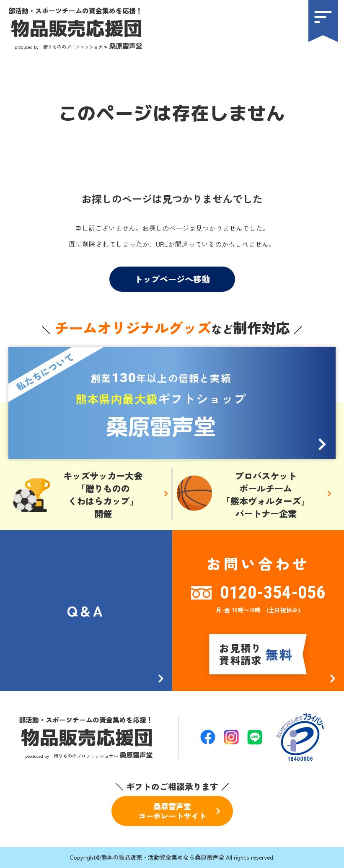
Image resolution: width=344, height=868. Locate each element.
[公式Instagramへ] (231, 737)
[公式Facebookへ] (208, 737)
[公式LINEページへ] (255, 737)
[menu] (323, 21)
